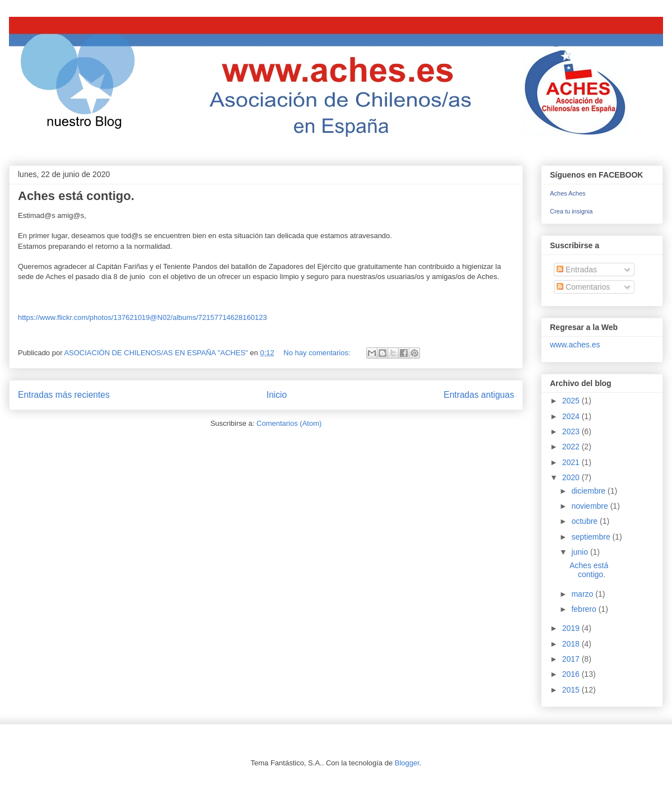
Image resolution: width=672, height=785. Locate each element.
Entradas (577, 270)
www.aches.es (575, 345)
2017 (572, 659)
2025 (572, 401)
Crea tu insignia (571, 211)
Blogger (407, 763)
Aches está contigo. (76, 196)
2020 (572, 477)
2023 (572, 431)
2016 (572, 674)
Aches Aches (568, 193)
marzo (583, 594)
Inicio (277, 395)
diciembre (589, 491)
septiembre (592, 537)
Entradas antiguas (479, 395)
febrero (585, 609)
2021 (572, 462)
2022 (572, 447)
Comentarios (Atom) (289, 423)
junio (580, 552)
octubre (585, 521)
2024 (572, 416)
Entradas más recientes (64, 395)
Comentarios (583, 287)
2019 (572, 628)
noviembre (591, 506)
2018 (572, 644)
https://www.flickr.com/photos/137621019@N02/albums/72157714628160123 (143, 317)
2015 (572, 690)
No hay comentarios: (318, 353)
